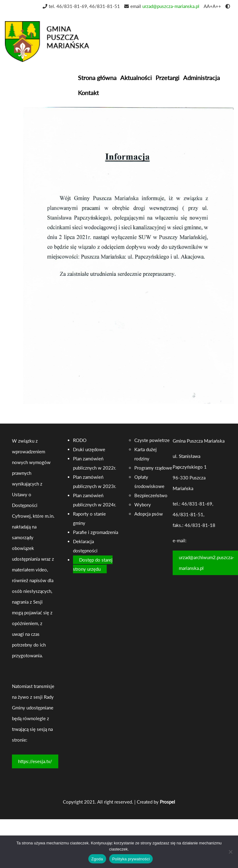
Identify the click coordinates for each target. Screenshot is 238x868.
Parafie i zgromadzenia (96, 532)
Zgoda (97, 859)
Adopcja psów (149, 514)
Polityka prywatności (131, 859)
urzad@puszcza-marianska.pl (171, 6)
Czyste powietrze (152, 440)
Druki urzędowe (89, 449)
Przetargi (167, 78)
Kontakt (88, 93)
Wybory (143, 505)
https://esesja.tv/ (35, 761)
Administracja (202, 78)
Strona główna (97, 78)
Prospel (167, 802)
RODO (80, 440)
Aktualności (136, 78)
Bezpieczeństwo (151, 495)
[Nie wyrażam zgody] (230, 852)
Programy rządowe (153, 468)
